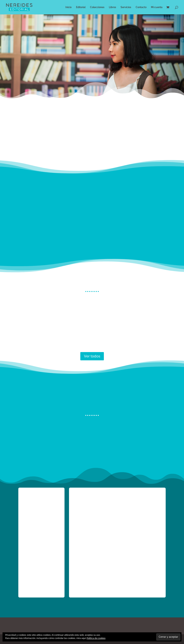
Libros (112, 7)
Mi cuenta (157, 7)
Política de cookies (96, 638)
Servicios (126, 7)
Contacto (141, 7)
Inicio (68, 7)
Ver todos (92, 356)
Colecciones (97, 7)
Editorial (81, 7)
